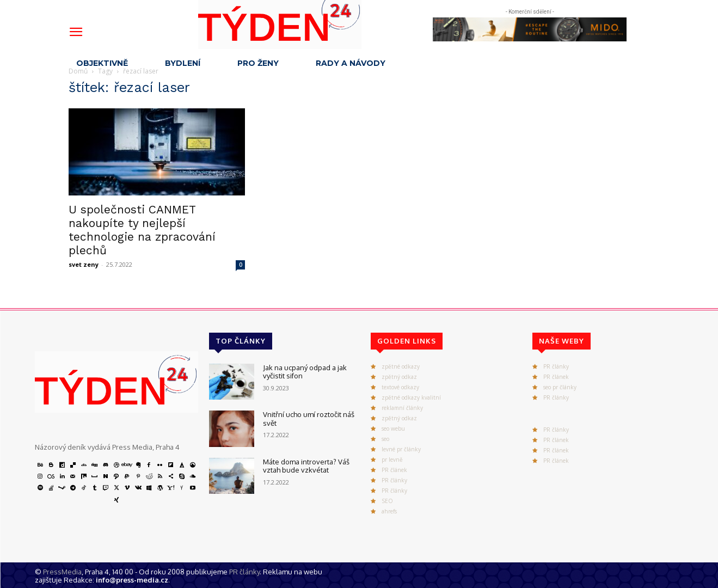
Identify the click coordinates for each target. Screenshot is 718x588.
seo (385, 439)
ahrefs (389, 511)
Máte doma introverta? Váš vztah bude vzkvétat (306, 466)
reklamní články (402, 408)
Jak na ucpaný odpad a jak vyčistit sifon (305, 372)
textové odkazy (400, 387)
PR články (394, 480)
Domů (78, 71)
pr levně (392, 460)
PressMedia (62, 572)
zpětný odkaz (399, 377)
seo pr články (560, 387)
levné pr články (401, 449)
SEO (387, 501)
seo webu (393, 428)
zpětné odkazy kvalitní (411, 397)
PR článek (394, 470)
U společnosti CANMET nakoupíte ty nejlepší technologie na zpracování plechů (142, 230)
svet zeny (84, 264)
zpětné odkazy (401, 366)
